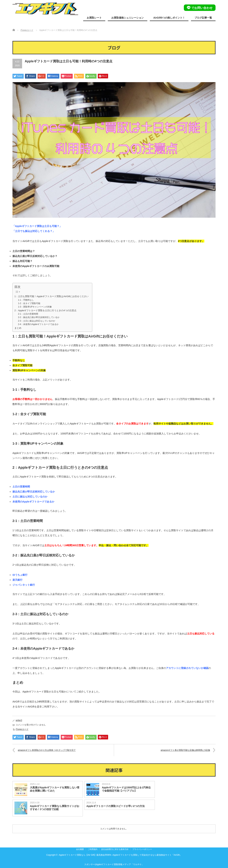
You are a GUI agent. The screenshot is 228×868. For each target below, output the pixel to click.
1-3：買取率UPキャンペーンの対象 (35, 307)
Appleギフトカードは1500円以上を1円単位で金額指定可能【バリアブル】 (126, 789)
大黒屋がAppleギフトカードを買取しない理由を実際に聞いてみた (55, 789)
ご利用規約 (93, 849)
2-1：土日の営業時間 (28, 314)
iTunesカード (27, 30)
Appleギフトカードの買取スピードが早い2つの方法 (116, 806)
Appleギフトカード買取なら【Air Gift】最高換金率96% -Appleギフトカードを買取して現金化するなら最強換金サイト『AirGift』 (120, 855)
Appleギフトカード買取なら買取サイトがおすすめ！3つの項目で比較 (55, 808)
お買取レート (94, 18)
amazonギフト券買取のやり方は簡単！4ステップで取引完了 (47, 750)
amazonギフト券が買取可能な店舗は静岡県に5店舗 (185, 750)
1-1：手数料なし (26, 300)
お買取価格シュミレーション (128, 18)
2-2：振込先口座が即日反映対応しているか (39, 317)
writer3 (19, 720)
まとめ (18, 328)
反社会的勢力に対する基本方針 (115, 849)
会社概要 (80, 849)
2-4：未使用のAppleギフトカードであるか (38, 324)
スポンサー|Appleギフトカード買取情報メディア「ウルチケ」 (114, 864)
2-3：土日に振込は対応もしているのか (37, 321)
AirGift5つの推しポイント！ (169, 18)
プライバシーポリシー (142, 849)
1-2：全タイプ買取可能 (29, 303)
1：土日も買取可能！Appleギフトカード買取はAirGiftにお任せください (51, 296)
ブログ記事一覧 (203, 18)
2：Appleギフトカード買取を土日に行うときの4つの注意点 (45, 310)
